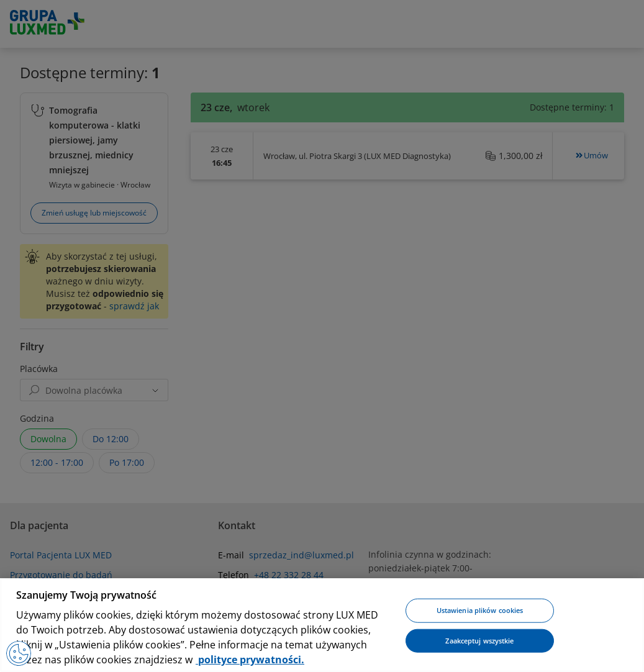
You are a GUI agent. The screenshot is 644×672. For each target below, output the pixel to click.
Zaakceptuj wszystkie (479, 640)
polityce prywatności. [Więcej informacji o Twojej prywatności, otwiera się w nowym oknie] (250, 660)
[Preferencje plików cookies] (19, 653)
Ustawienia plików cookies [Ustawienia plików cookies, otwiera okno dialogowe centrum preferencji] (480, 611)
